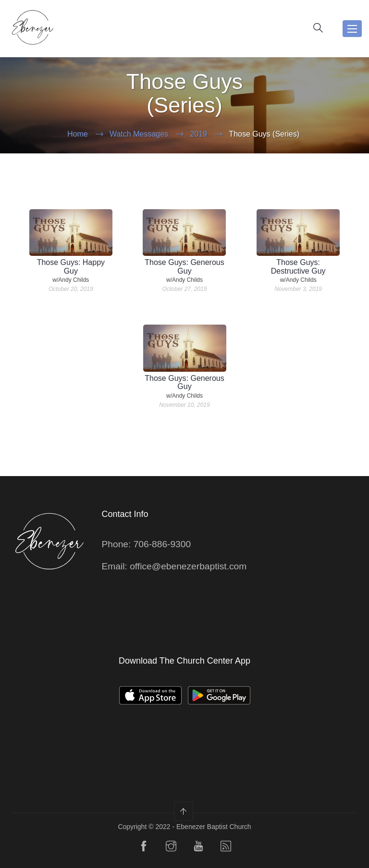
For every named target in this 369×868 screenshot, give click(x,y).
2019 (198, 134)
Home (78, 134)
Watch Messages (139, 134)
